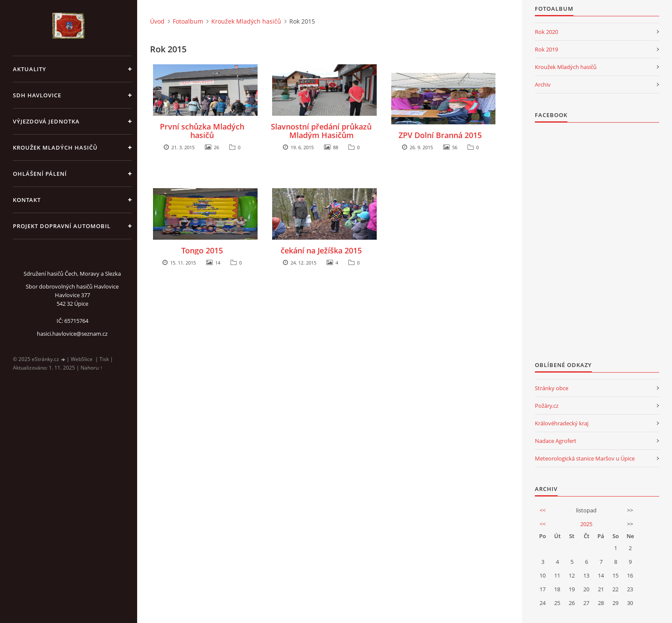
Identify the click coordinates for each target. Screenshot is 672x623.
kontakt (27, 200)
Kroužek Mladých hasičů (246, 21)
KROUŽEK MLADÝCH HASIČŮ (55, 147)
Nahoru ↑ (91, 368)
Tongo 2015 (202, 250)
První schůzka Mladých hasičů (202, 131)
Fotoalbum (188, 21)
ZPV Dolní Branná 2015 (440, 135)
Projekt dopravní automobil (62, 226)
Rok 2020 (546, 32)
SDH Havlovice (37, 95)
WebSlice (82, 359)
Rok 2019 (546, 49)
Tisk (104, 359)
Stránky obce (552, 388)
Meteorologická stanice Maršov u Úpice (585, 458)
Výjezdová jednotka (46, 121)
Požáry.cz (547, 406)
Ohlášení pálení (40, 174)
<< (543, 510)
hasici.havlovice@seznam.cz (72, 334)
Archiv (543, 84)
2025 (586, 524)
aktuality (30, 69)
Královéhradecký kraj (562, 423)
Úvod (157, 21)
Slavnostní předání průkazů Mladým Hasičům (321, 131)
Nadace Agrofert (556, 441)
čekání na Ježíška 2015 (321, 250)
